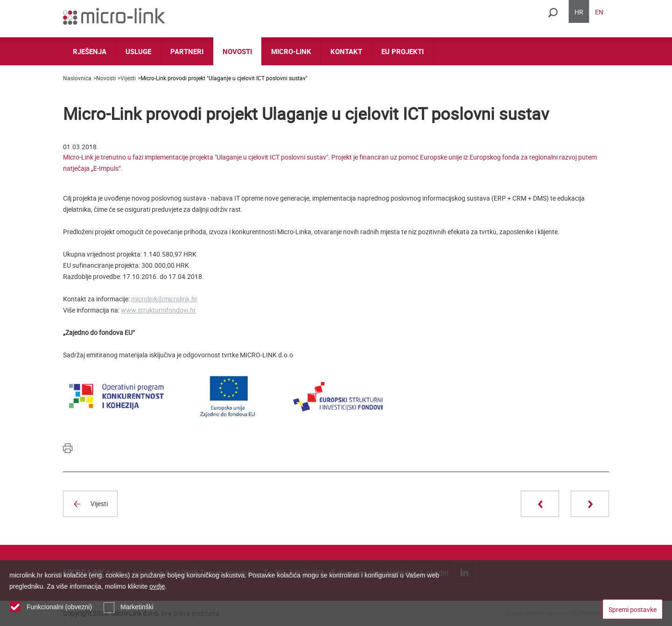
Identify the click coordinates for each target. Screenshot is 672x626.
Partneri (187, 51)
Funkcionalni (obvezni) (59, 607)
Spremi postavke (633, 609)
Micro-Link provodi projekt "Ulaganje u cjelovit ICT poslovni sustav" (224, 78)
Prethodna (540, 504)
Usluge (138, 51)
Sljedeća (590, 504)
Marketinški (137, 607)
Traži (553, 13)
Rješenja (90, 51)
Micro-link (291, 51)
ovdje (157, 586)
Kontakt (346, 51)
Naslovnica (77, 78)
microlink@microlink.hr (164, 299)
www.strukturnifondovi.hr (158, 310)
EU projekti (402, 51)
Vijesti (128, 78)
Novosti (237, 51)
